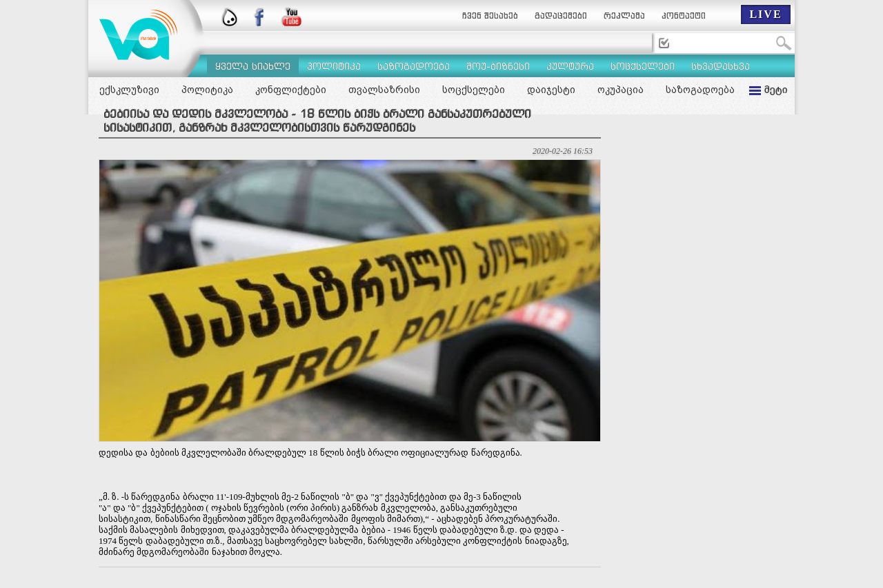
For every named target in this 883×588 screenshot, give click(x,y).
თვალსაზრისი (384, 90)
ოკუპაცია (621, 90)
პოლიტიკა (207, 90)
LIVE (765, 14)
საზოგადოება (700, 90)
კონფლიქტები (291, 90)
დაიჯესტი (551, 90)
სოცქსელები (474, 90)
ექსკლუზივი (129, 90)
